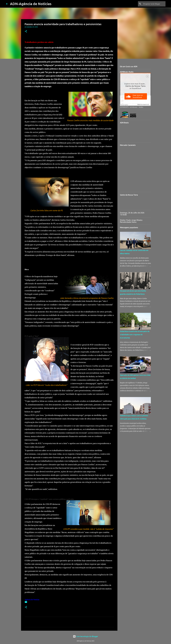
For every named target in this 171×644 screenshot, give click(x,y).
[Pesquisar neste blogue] (154, 4)
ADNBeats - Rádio (136, 107)
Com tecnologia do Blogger (85, 636)
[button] (26, 31)
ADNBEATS (124, 107)
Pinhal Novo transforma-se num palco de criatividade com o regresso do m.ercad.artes (135, 335)
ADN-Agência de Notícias (31, 4)
